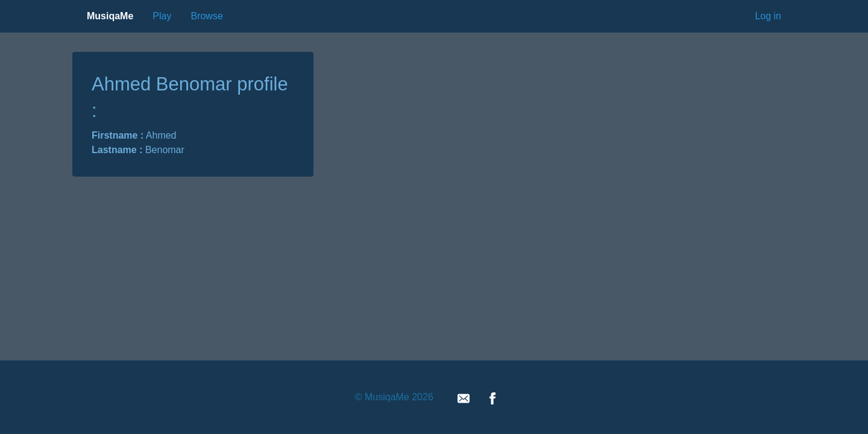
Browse (206, 16)
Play (162, 16)
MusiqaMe (110, 16)
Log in (768, 16)
